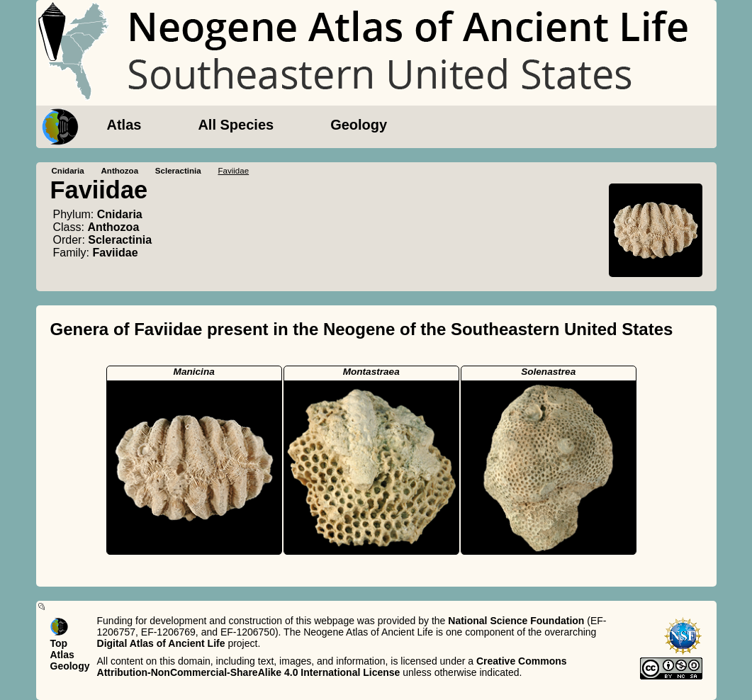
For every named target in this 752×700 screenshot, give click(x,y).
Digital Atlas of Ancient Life (161, 643)
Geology (359, 125)
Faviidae (116, 253)
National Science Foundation (516, 621)
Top (59, 643)
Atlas (124, 125)
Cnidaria (68, 171)
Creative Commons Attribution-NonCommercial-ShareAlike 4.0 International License (332, 667)
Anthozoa (119, 171)
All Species (236, 125)
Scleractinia (178, 171)
